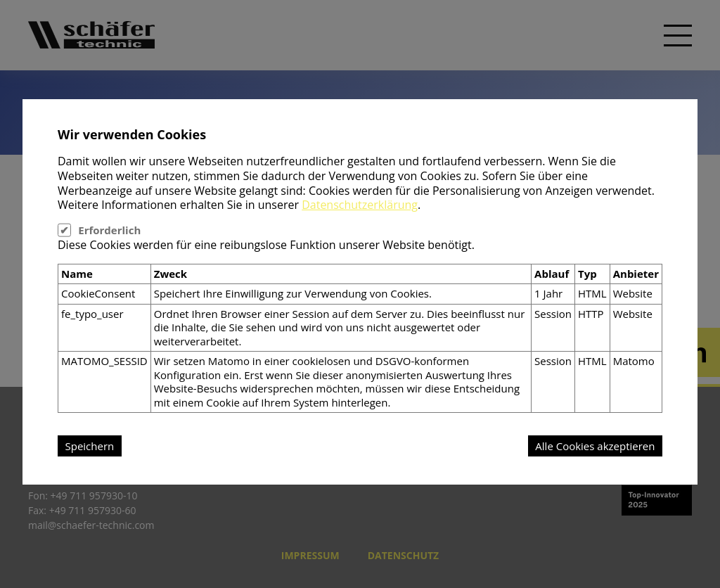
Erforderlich (109, 230)
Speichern (90, 446)
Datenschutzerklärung (360, 205)
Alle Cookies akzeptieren (595, 446)
